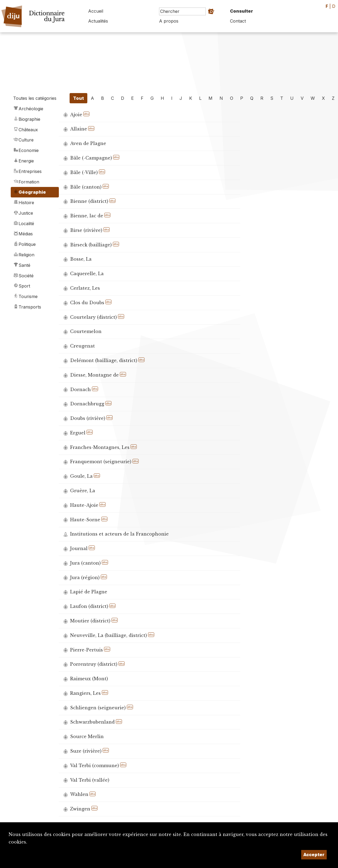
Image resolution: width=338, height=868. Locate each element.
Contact (238, 21)
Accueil (96, 11)
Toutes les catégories (35, 98)
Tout (78, 98)
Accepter (314, 855)
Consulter (242, 11)
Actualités (98, 21)
